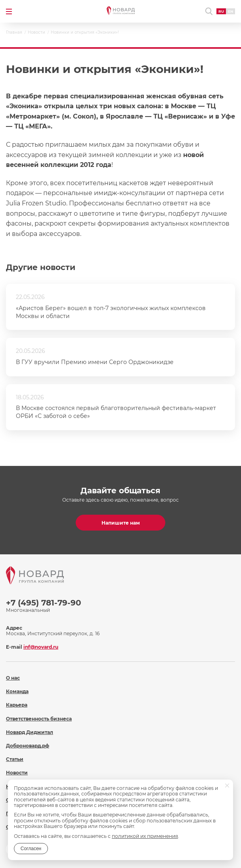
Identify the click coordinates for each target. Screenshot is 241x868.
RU (221, 11)
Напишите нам (121, 523)
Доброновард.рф (28, 746)
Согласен (31, 849)
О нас (13, 678)
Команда (17, 691)
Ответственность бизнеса (39, 719)
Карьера (17, 705)
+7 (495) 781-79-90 (44, 603)
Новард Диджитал (30, 732)
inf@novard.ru (41, 647)
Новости (17, 773)
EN (230, 11)
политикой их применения (145, 836)
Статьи (15, 759)
